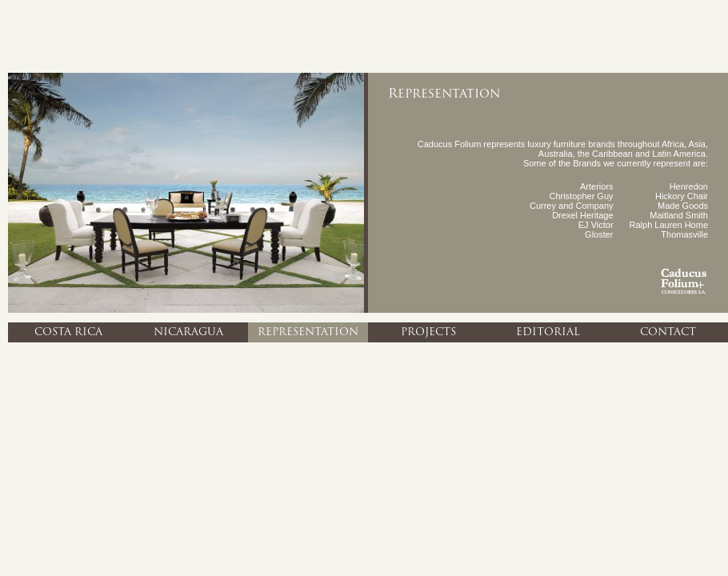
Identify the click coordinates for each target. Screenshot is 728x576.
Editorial (548, 332)
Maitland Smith (679, 215)
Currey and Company (572, 206)
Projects (428, 332)
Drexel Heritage (582, 215)
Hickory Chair (682, 196)
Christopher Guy (581, 196)
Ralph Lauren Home (669, 225)
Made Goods (683, 206)
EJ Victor (596, 225)
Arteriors (597, 186)
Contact (668, 332)
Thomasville (684, 234)
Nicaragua (188, 332)
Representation (308, 332)
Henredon (689, 186)
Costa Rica (68, 332)
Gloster (599, 234)
